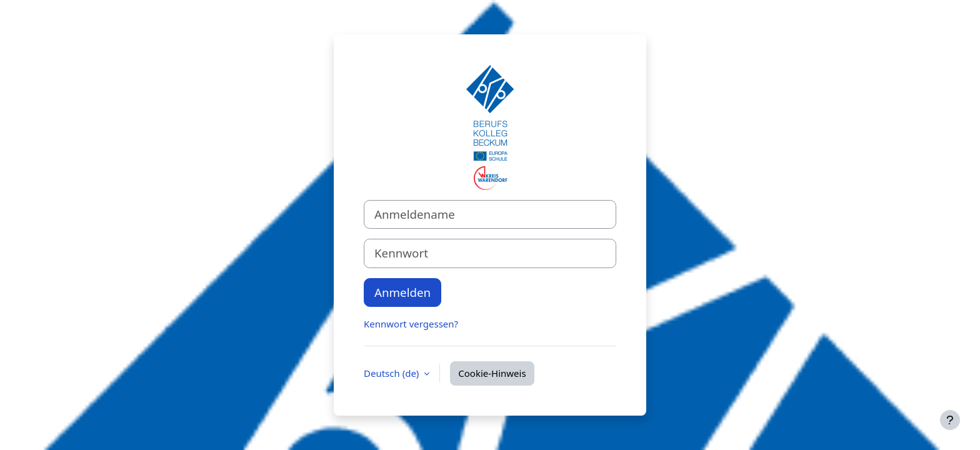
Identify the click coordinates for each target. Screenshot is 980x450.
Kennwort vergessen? (411, 324)
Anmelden (402, 292)
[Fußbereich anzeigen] (950, 420)
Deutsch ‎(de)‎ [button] (392, 373)
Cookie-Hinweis (492, 373)
